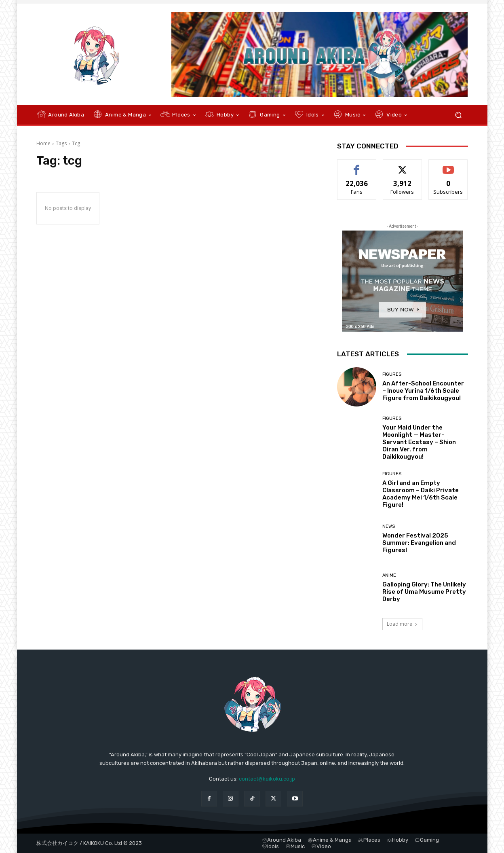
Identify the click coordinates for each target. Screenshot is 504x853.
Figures (392, 374)
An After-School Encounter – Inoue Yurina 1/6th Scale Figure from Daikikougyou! (423, 391)
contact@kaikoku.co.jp (267, 779)
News (389, 526)
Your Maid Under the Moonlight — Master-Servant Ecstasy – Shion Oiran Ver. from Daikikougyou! (419, 442)
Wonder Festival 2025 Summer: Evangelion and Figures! (419, 543)
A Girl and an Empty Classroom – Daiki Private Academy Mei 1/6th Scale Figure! (421, 494)
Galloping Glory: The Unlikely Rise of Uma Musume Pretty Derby (424, 592)
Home (43, 143)
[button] (459, 115)
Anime (389, 575)
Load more (402, 624)
